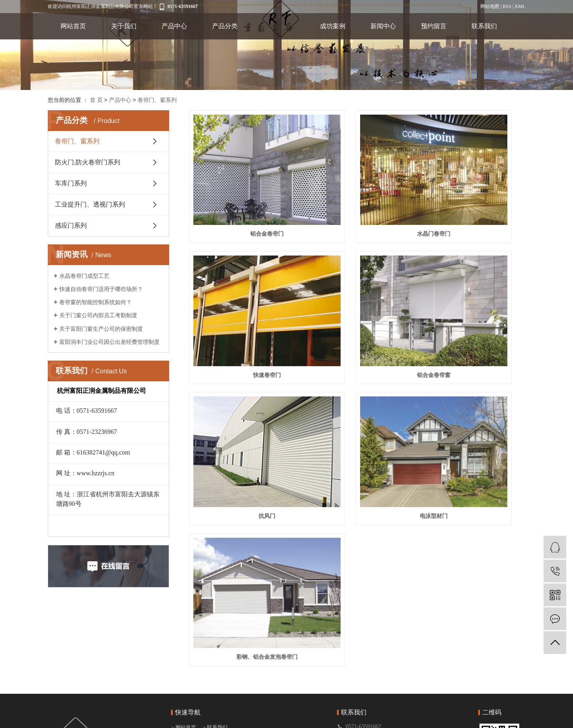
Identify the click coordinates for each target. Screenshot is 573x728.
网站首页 (73, 26)
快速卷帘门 (473, 195)
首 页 (96, 100)
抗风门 (357, 299)
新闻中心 (383, 26)
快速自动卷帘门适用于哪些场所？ (101, 289)
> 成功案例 (215, 651)
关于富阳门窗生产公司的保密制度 (101, 329)
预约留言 (434, 26)
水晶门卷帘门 (357, 195)
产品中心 (174, 26)
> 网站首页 (184, 640)
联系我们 (484, 26)
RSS (507, 6)
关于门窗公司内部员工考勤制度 (98, 315)
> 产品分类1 (185, 671)
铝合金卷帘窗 (242, 299)
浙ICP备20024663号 (287, 720)
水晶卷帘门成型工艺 (84, 276)
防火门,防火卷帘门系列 (88, 162)
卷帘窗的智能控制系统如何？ (95, 302)
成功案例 (333, 26)
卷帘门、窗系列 (157, 100)
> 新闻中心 (215, 661)
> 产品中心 (184, 661)
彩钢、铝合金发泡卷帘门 (242, 401)
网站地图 (490, 6)
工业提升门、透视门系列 (90, 204)
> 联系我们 (215, 640)
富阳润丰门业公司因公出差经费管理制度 (109, 342)
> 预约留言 (215, 671)
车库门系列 (71, 183)
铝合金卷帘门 (242, 195)
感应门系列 (71, 225)
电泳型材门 (473, 299)
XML (520, 6)
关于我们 (124, 26)
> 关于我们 (184, 651)
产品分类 (225, 26)
